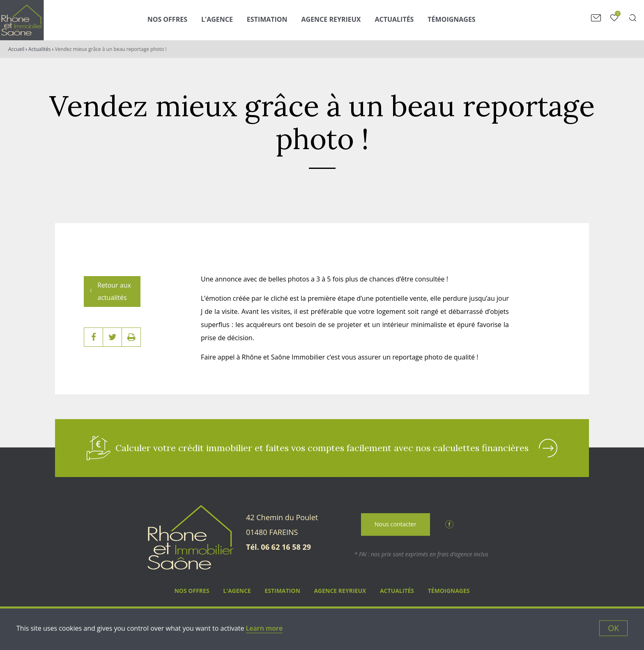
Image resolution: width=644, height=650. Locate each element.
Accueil (16, 49)
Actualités (394, 19)
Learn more (264, 628)
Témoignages (451, 19)
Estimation (267, 19)
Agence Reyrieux (331, 19)
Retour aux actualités (114, 286)
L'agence (217, 19)
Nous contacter (396, 525)
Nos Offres (167, 19)
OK (613, 628)
